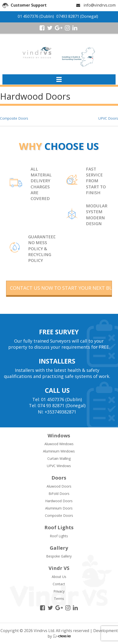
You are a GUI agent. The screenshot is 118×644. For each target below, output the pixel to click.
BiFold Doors (59, 494)
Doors (59, 478)
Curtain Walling (59, 458)
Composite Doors (14, 118)
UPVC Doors (108, 118)
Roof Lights (59, 527)
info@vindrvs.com (100, 5)
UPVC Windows (59, 466)
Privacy (59, 591)
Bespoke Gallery (59, 556)
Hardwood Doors (59, 501)
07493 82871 (68, 16)
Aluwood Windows (59, 444)
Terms (59, 599)
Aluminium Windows (59, 451)
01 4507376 (28, 16)
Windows (59, 436)
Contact (59, 584)
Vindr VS (59, 568)
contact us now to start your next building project (61, 288)
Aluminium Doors (59, 508)
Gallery (59, 548)
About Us (59, 577)
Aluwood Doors (59, 486)
